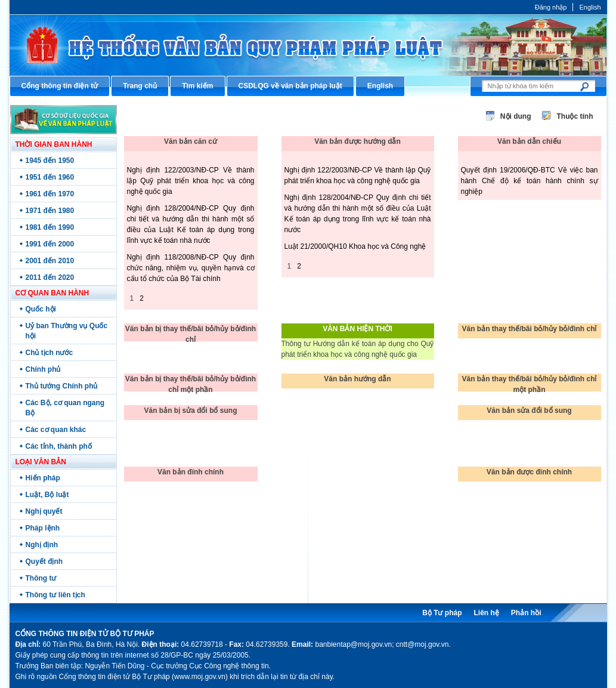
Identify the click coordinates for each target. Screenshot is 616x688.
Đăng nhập (551, 7)
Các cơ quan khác (56, 430)
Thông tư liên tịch (55, 595)
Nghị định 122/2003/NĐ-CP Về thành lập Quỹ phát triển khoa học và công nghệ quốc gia (191, 181)
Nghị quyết (44, 511)
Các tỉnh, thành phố (59, 446)
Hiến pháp (43, 478)
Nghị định (42, 545)
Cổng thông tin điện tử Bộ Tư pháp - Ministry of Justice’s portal (308, 45)
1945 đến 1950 (50, 161)
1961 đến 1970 (50, 194)
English (590, 7)
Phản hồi (526, 613)
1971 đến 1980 (50, 211)
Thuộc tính (575, 116)
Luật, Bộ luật (47, 495)
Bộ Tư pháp (442, 613)
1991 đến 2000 (50, 244)
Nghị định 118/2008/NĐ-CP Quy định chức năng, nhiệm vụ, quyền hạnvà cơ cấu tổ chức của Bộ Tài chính (191, 268)
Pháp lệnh (43, 528)
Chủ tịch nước (49, 353)
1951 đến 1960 (50, 177)
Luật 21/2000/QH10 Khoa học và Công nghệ (355, 246)
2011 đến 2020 (50, 277)
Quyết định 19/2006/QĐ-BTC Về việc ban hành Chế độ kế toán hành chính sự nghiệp (530, 181)
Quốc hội (41, 309)
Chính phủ (43, 369)
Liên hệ (486, 613)
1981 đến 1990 (50, 227)
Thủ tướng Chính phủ (62, 386)
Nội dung (516, 116)
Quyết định (44, 561)
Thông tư (41, 578)
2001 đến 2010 (50, 261)
